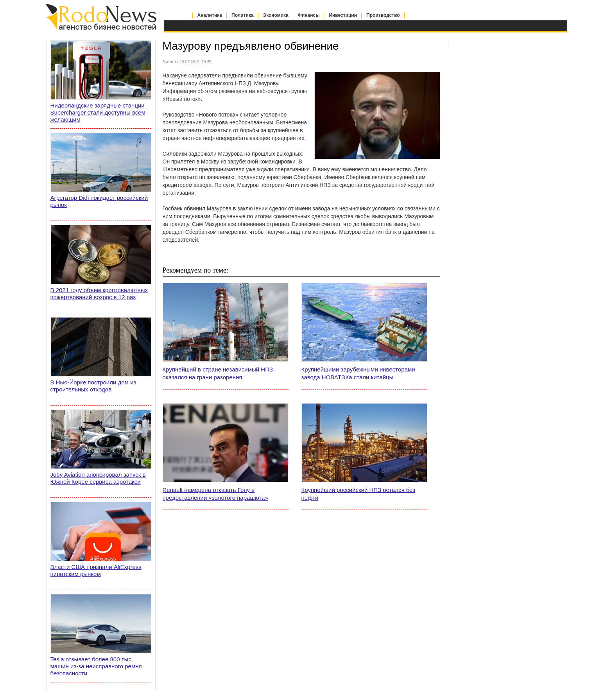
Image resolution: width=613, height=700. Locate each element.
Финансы (309, 15)
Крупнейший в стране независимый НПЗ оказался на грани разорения (218, 373)
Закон (168, 62)
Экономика (276, 15)
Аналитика (210, 15)
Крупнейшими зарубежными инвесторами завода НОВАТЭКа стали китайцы (358, 373)
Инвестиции (343, 15)
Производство (383, 15)
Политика (243, 15)
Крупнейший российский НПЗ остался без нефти (358, 494)
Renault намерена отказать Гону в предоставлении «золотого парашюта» (215, 494)
